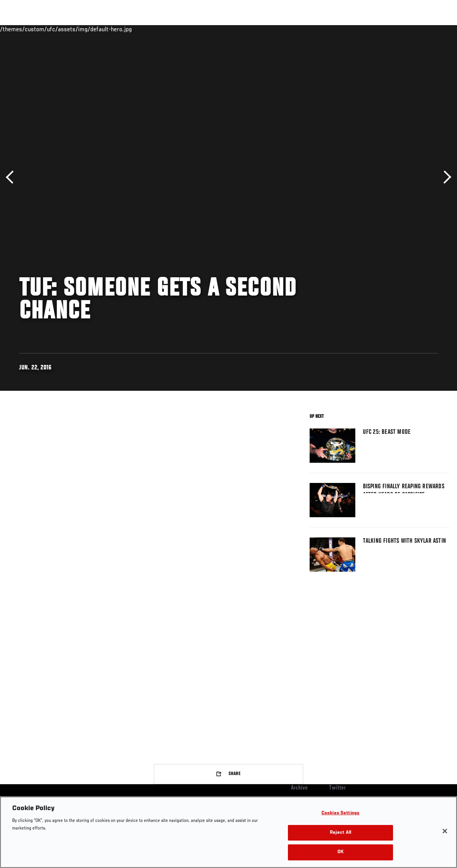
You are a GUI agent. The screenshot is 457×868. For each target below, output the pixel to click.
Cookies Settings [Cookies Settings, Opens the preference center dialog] (340, 813)
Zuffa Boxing (378, 29)
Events (21, 29)
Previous (12, 177)
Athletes (87, 29)
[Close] (445, 831)
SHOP (411, 29)
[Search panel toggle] (432, 29)
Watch (341, 29)
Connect (310, 29)
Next (445, 177)
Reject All (340, 833)
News (117, 29)
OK (340, 852)
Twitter (337, 788)
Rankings (53, 29)
